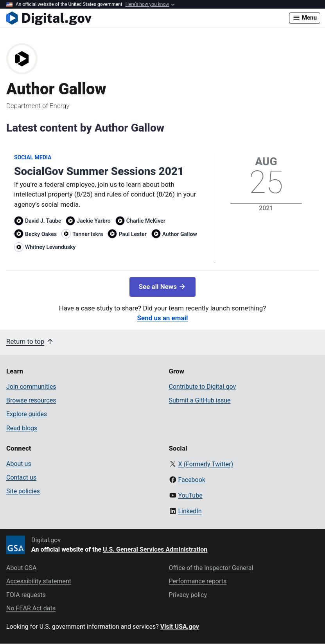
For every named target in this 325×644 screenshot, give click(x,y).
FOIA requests (26, 595)
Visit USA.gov (180, 627)
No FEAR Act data (31, 608)
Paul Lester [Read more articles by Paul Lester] (132, 234)
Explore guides (27, 414)
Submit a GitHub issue (200, 400)
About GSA (21, 568)
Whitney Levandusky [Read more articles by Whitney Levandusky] (50, 247)
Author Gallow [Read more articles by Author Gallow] (180, 234)
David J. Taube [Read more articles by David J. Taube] (43, 221)
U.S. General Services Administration (155, 549)
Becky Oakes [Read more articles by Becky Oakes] (41, 234)
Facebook (191, 480)
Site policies (23, 491)
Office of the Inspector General (211, 568)
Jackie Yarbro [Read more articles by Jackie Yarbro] (93, 221)
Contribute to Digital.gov (203, 387)
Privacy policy (188, 595)
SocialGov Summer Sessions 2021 (99, 171)
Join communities (31, 387)
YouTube (190, 495)
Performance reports (198, 581)
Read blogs (22, 428)
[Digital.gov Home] (148, 18)
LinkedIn (190, 511)
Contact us (21, 477)
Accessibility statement (39, 581)
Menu (305, 18)
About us (19, 464)
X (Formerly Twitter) (206, 464)
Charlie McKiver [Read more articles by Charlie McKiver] (146, 221)
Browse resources (31, 400)
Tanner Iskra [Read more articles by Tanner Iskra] (88, 234)
